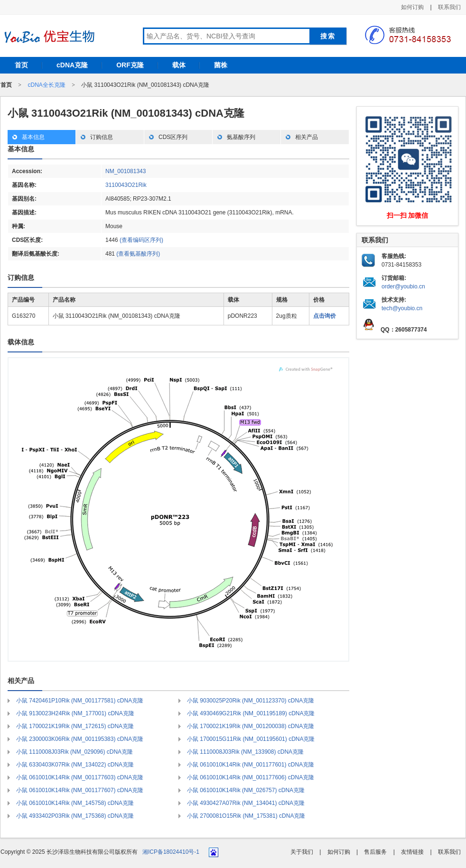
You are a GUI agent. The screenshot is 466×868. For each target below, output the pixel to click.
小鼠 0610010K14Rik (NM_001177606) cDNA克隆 (251, 777)
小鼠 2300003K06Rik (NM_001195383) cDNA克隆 (80, 739)
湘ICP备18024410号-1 (171, 852)
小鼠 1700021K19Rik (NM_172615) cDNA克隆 (75, 726)
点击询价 (325, 316)
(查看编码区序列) (141, 240)
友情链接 (412, 852)
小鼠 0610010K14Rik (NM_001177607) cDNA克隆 (80, 790)
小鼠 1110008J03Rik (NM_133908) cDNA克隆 (245, 752)
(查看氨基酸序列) (138, 254)
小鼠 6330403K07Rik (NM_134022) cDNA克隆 (75, 765)
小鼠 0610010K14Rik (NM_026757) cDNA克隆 (246, 790)
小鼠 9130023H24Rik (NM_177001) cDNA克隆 (75, 713)
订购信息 (102, 137)
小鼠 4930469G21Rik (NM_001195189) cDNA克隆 (251, 713)
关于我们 (302, 852)
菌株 (221, 65)
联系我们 (449, 7)
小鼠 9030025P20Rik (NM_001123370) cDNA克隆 (251, 701)
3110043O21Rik (126, 185)
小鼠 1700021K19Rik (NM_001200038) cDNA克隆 (251, 726)
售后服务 (375, 852)
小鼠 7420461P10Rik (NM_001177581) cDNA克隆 (80, 701)
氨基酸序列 (241, 137)
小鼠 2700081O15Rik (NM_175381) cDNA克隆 (246, 816)
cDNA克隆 (72, 65)
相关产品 (307, 137)
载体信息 (21, 342)
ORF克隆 (130, 65)
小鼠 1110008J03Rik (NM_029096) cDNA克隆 (75, 752)
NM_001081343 (126, 171)
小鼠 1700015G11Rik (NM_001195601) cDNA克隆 (251, 739)
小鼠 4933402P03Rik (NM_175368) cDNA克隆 (75, 816)
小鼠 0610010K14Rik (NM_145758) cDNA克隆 (75, 803)
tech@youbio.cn (402, 308)
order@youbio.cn (403, 286)
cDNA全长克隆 (46, 85)
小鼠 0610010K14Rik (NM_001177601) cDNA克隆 (251, 765)
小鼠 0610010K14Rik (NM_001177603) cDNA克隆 (80, 777)
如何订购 (412, 7)
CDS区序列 (173, 137)
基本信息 (33, 137)
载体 (179, 65)
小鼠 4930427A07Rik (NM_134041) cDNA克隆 (246, 803)
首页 (21, 65)
